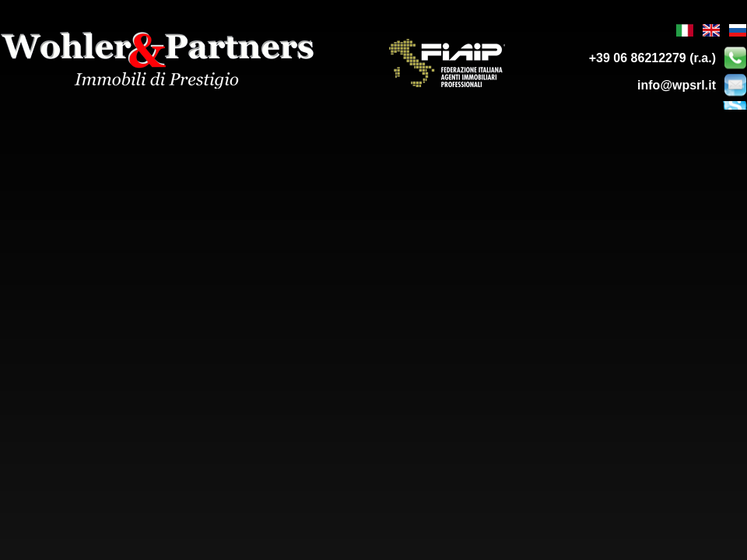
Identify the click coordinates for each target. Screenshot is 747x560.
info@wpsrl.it (677, 85)
